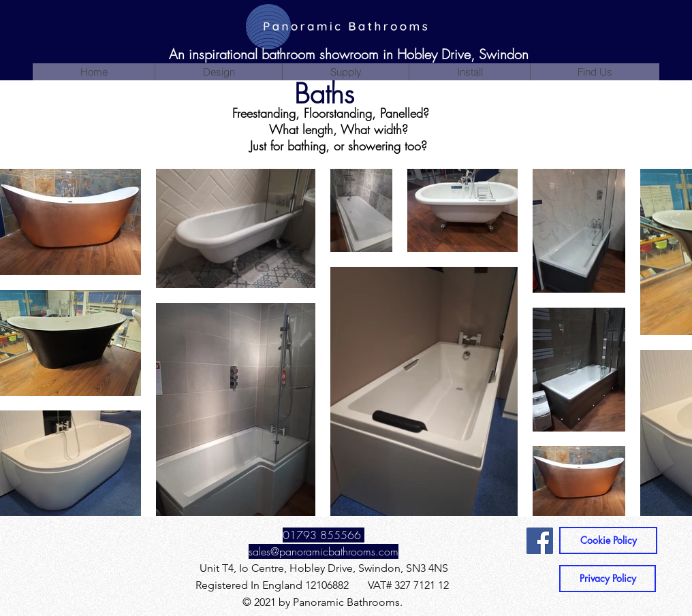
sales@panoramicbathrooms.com (324, 551)
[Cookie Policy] (608, 540)
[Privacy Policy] (608, 579)
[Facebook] (540, 541)
